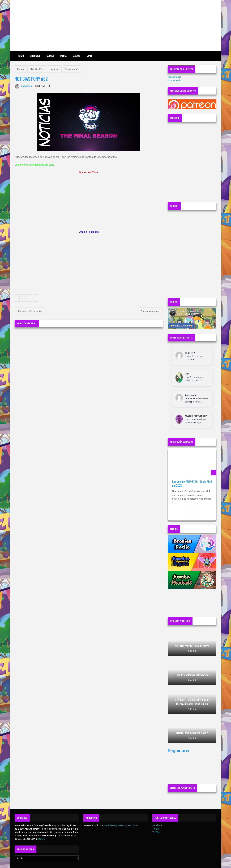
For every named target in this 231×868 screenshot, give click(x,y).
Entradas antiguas (150, 311)
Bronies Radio (175, 80)
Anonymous (191, 395)
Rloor (188, 374)
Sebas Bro (133, 825)
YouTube (157, 832)
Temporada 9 (72, 69)
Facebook (157, 825)
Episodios (35, 56)
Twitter (156, 829)
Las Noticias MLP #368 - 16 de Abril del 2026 (192, 484)
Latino (20, 69)
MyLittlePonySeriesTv (196, 416)
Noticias (55, 69)
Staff (89, 56)
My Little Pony (37, 69)
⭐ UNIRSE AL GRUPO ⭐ (182, 326)
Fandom (77, 56)
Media (63, 56)
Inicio (21, 56)
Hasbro (41, 839)
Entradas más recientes (30, 311)
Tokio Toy (190, 353)
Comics (50, 56)
